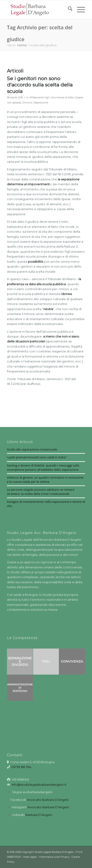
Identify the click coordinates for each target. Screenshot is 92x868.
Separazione (41, 103)
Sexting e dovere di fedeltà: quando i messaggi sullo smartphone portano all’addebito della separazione (43, 467)
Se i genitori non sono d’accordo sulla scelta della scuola (40, 85)
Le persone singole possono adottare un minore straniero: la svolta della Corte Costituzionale (41, 492)
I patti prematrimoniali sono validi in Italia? (37, 457)
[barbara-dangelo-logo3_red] (38, 10)
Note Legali (30, 857)
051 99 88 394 (21, 767)
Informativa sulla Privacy (54, 857)
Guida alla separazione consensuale (32, 449)
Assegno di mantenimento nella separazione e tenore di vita (46, 504)
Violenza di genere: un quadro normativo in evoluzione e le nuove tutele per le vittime (45, 480)
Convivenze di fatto (62, 98)
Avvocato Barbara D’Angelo (48, 800)
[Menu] (79, 10)
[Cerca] (68, 10)
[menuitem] (68, 10)
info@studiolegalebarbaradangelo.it (39, 785)
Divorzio (27, 103)
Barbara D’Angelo (39, 815)
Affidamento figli (39, 98)
